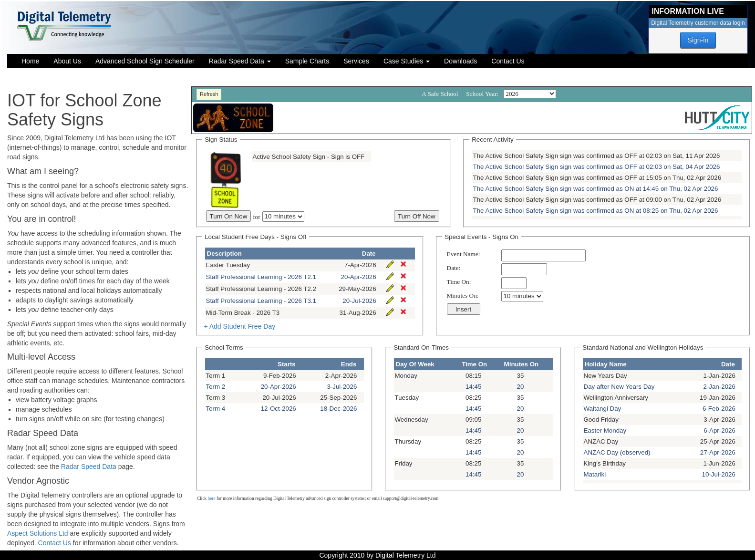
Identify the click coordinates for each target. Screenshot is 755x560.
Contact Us (55, 543)
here (212, 498)
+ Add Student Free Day (239, 326)
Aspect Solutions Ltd (39, 533)
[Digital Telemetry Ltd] (64, 25)
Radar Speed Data (89, 467)
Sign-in (698, 40)
